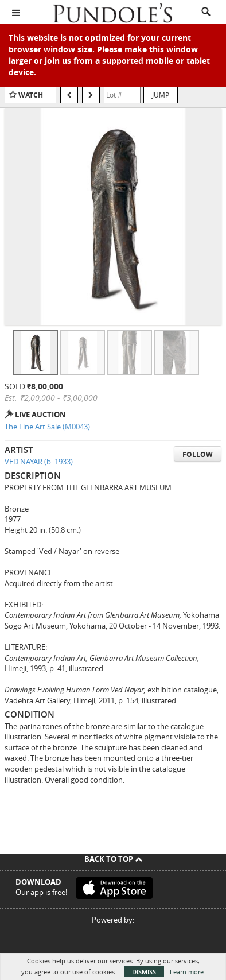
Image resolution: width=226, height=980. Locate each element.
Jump (161, 95)
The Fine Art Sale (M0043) (47, 427)
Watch (31, 95)
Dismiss (144, 972)
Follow (198, 454)
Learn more (187, 972)
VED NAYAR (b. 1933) (39, 462)
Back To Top (113, 859)
